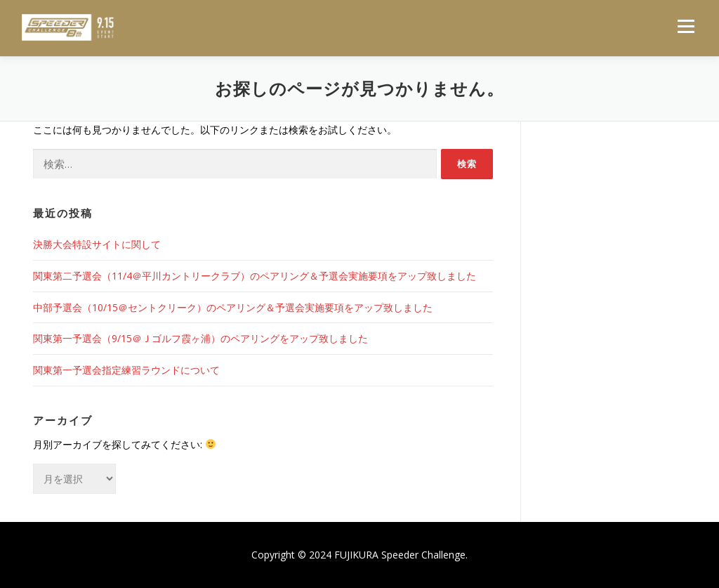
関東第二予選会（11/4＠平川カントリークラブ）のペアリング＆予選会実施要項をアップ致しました (255, 276)
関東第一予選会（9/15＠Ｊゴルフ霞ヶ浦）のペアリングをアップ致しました (200, 338)
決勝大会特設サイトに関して (97, 244)
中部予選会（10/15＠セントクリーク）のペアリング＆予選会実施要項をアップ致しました (233, 307)
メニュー (686, 26)
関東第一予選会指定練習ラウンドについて (126, 370)
